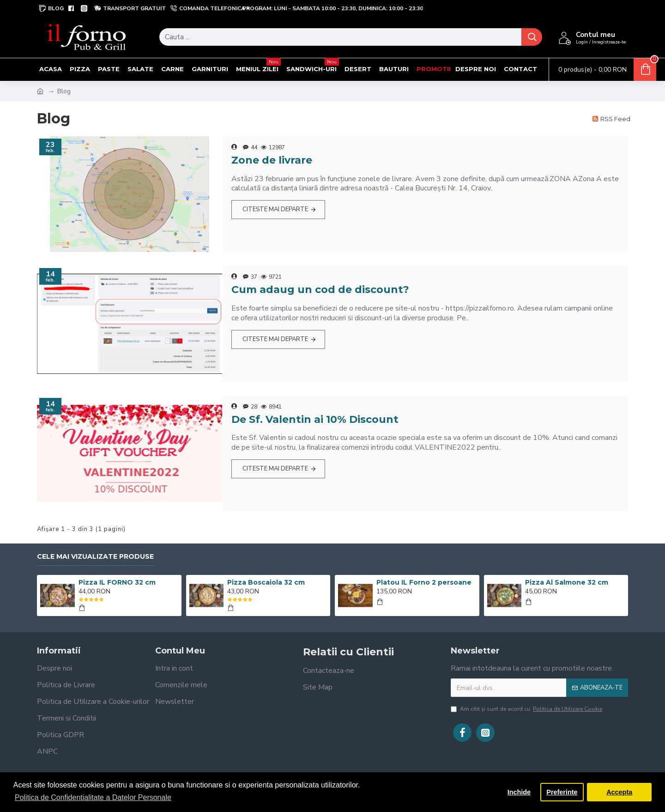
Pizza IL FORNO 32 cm (117, 582)
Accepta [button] (619, 792)
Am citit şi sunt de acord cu (527, 709)
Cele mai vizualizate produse (95, 557)
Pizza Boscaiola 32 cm (266, 582)
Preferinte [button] (562, 792)
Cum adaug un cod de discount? (320, 290)
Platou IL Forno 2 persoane (424, 582)
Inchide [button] (519, 792)
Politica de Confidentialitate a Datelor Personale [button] (93, 797)
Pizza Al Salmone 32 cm (567, 582)
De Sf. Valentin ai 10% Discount (315, 419)
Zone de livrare (272, 160)
